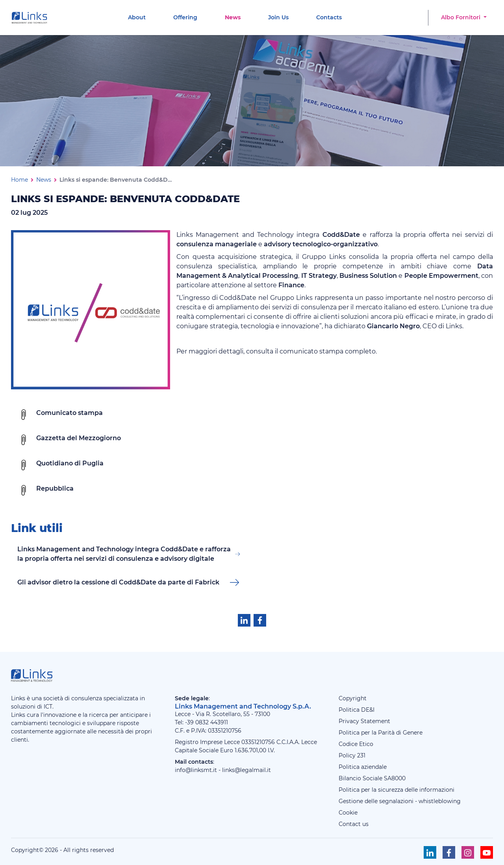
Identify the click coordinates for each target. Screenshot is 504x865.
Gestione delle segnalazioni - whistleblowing (400, 801)
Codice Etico (356, 744)
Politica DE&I (357, 710)
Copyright (353, 698)
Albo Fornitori (461, 17)
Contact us (354, 824)
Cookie (348, 813)
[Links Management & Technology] (31, 18)
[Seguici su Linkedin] (430, 852)
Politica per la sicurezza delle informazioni (397, 790)
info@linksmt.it (196, 770)
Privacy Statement (364, 721)
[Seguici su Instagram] (468, 852)
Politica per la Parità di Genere (381, 733)
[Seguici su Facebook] (449, 852)
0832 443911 (212, 722)
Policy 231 (352, 755)
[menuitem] (137, 18)
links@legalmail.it (246, 770)
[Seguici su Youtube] (487, 852)
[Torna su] (480, 841)
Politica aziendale (363, 767)
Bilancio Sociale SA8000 (372, 778)
